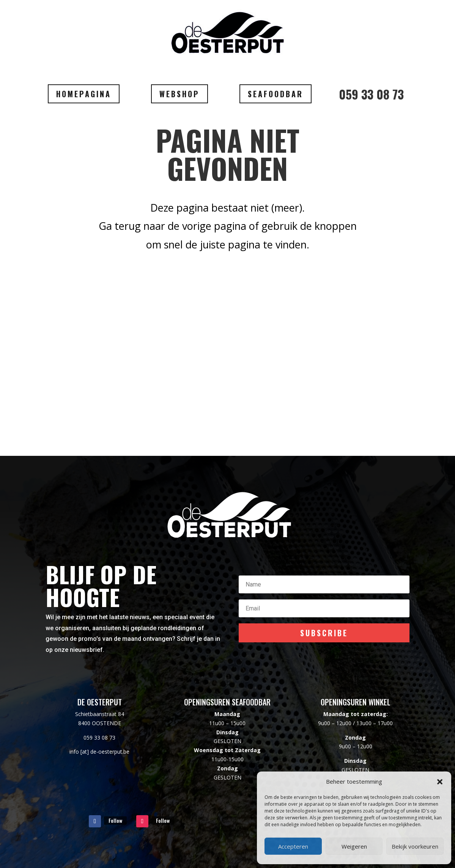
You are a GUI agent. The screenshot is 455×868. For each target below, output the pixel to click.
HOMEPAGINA (84, 94)
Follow (115, 820)
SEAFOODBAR (276, 94)
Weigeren (354, 846)
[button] (440, 782)
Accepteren (293, 846)
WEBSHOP (179, 94)
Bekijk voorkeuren (415, 846)
